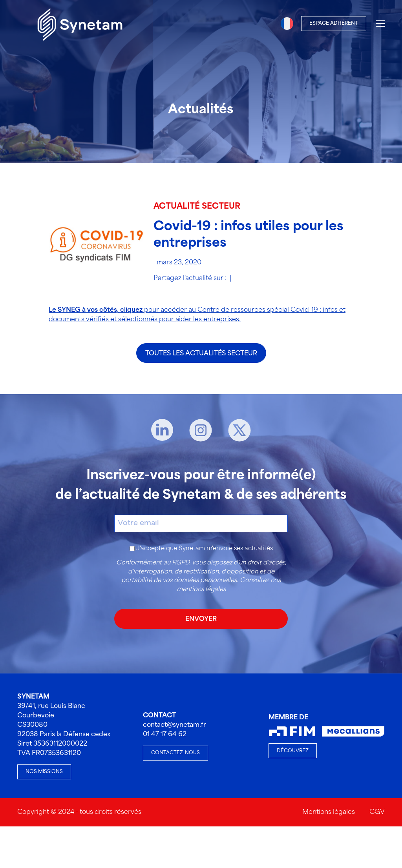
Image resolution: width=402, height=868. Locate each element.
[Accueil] (80, 24)
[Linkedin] (162, 430)
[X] (239, 430)
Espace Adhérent (334, 23)
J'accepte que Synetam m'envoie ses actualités (205, 549)
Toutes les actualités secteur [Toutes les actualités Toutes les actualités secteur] (201, 354)
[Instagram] (201, 430)
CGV (377, 812)
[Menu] (380, 24)
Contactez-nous (175, 753)
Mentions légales (329, 812)
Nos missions (44, 772)
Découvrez (293, 751)
